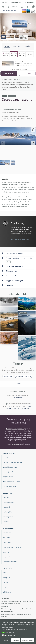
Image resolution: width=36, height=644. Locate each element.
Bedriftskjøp (7, 542)
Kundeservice (9, 529)
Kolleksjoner (5, 11)
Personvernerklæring (10, 562)
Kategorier (6, 578)
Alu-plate (6, 497)
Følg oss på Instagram (13, 444)
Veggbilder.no (9, 453)
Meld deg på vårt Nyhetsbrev (15, 429)
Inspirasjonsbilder (9, 472)
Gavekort (6, 521)
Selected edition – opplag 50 (11, 80)
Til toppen (18, 383)
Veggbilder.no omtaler (10, 467)
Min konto (6, 537)
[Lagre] (27, 73)
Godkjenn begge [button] (27, 640)
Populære (13, 11)
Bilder (5, 2)
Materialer (8, 493)
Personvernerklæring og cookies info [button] (14, 629)
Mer (30, 54)
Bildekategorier (18, 397)
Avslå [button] (6, 640)
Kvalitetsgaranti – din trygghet (13, 547)
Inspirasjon (16, 2)
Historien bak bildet (9, 486)
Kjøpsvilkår (7, 557)
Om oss (5, 457)
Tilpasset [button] (16, 640)
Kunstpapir (7, 507)
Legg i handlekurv (9, 73)
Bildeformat (7, 592)
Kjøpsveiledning (8, 477)
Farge (5, 587)
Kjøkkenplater (8, 512)
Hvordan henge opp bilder (12, 481)
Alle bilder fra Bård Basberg (20, 240)
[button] (3, 632)
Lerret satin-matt (8, 502)
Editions (6, 582)
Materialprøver (8, 517)
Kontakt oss (7, 533)
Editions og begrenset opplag (12, 462)
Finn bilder (8, 569)
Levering (6, 552)
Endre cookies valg (23, 408)
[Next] (33, 143)
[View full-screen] (33, 129)
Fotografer (29, 2)
